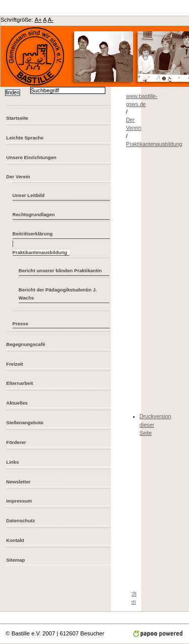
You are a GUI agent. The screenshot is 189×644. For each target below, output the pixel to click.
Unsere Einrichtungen (31, 157)
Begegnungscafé (25, 344)
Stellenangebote (25, 423)
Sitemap (15, 560)
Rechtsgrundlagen (34, 214)
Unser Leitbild (29, 195)
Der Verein (18, 177)
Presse (20, 324)
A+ (38, 20)
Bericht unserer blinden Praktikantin (60, 270)
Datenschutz (20, 521)
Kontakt (15, 540)
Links (12, 462)
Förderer (16, 442)
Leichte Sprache (25, 138)
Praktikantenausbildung (154, 144)
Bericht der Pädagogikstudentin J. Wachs (58, 294)
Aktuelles (17, 403)
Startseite (17, 118)
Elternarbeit (19, 383)
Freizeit (15, 364)
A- (51, 20)
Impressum (19, 501)
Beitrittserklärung (33, 234)
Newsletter (18, 482)
